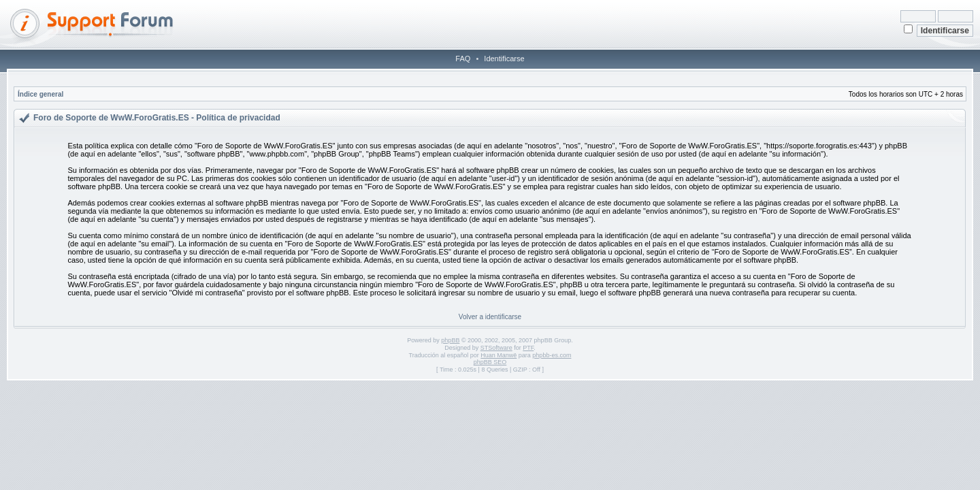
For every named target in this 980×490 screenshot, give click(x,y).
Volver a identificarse (490, 317)
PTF (528, 348)
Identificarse (504, 59)
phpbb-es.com (552, 355)
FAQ (463, 59)
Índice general (40, 94)
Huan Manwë (499, 355)
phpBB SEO (490, 362)
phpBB (450, 340)
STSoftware (496, 348)
